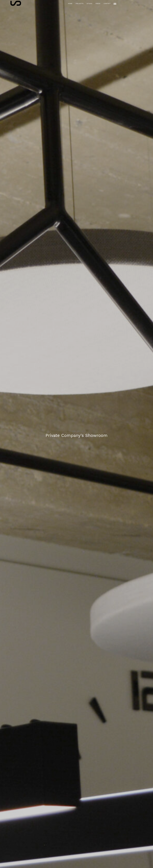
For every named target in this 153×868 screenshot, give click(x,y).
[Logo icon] (16, 3)
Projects (80, 4)
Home (70, 4)
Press (98, 4)
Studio (89, 4)
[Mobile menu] (115, 4)
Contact (107, 4)
